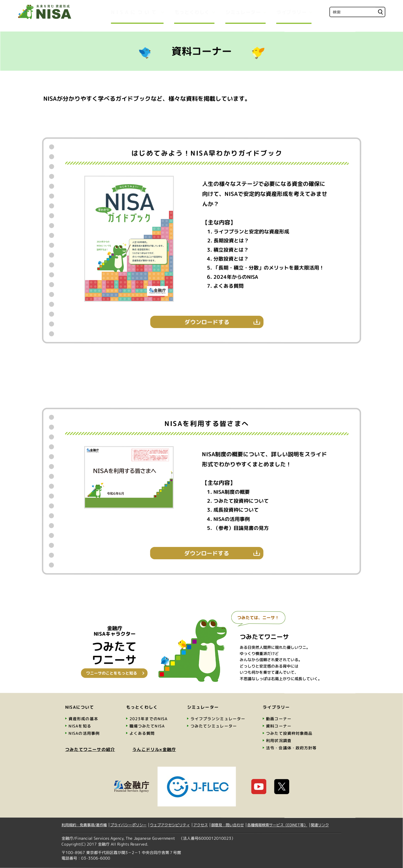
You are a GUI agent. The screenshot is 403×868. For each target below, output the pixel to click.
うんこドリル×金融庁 (154, 749)
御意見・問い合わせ (228, 825)
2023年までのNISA (149, 719)
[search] (352, 12)
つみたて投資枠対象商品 (289, 733)
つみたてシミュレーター (214, 726)
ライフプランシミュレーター (218, 719)
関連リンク (320, 825)
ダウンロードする (207, 322)
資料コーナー (279, 726)
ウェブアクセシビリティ (170, 825)
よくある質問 (142, 733)
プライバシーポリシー (128, 825)
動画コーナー (279, 719)
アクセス (201, 825)
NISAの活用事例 (84, 733)
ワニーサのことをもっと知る (112, 673)
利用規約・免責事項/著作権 (84, 825)
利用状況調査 (279, 741)
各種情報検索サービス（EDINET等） (277, 825)
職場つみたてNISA (147, 726)
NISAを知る (80, 726)
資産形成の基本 (83, 719)
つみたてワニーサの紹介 (90, 749)
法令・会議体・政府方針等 (291, 748)
